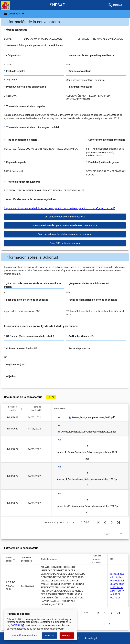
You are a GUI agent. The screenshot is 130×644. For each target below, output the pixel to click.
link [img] (60, 418)
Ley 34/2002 (15, 625)
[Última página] (118, 522)
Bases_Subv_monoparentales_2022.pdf (91, 417)
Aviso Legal (91, 638)
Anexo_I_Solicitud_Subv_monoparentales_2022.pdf (87, 432)
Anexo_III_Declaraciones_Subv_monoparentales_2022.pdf (88, 479)
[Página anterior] (105, 522)
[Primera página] (98, 522)
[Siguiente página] (112, 522)
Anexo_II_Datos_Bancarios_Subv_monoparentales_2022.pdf (88, 452)
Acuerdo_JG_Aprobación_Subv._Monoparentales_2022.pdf (88, 506)
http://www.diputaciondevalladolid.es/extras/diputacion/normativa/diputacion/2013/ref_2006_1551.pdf (59, 208)
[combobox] (70, 522)
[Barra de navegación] (14, 14)
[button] (65, 22)
